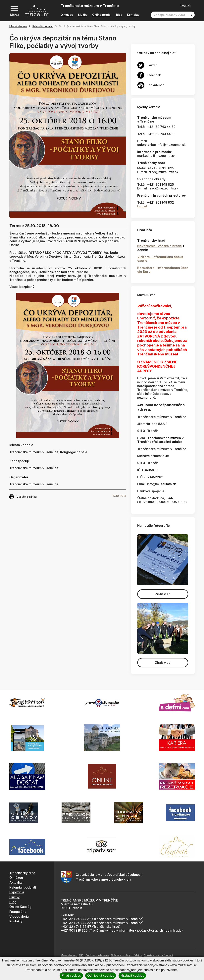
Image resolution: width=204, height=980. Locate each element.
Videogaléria (19, 916)
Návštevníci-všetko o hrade (159, 246)
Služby (83, 15)
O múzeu (67, 15)
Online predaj (102, 15)
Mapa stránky (69, 955)
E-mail (142, 206)
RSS (81, 955)
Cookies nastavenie (97, 955)
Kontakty (133, 15)
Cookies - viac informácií (159, 955)
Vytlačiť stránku (23, 497)
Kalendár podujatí (43, 26)
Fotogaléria (18, 912)
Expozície (17, 892)
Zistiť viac (163, 594)
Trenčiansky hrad (22, 873)
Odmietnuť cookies (101, 976)
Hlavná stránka (18, 26)
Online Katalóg (20, 907)
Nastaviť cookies (132, 976)
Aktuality (16, 882)
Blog (119, 15)
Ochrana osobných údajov (126, 955)
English (186, 5)
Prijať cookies (71, 976)
